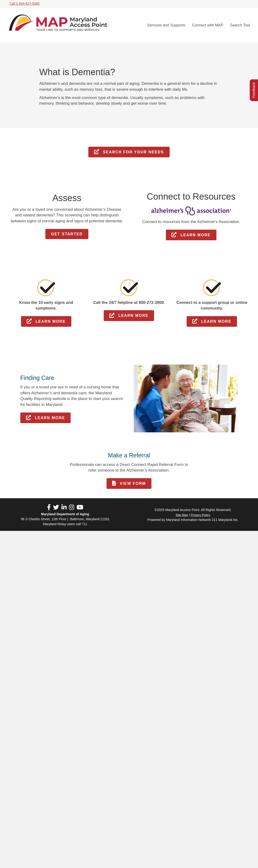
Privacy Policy (200, 515)
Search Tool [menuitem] (240, 25)
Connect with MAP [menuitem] (208, 25)
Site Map (182, 515)
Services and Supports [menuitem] (166, 25)
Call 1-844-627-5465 (25, 4)
